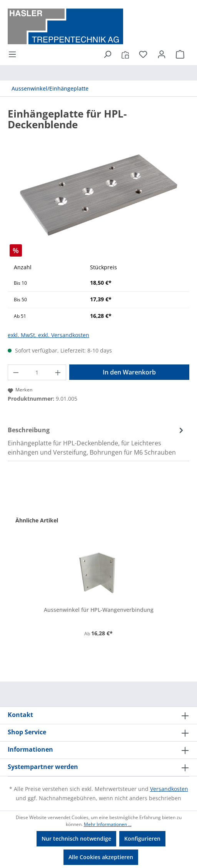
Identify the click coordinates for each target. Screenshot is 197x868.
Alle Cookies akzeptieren (101, 857)
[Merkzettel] (143, 54)
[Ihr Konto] (162, 54)
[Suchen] (107, 54)
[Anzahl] (37, 372)
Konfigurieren (142, 839)
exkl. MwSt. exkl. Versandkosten (48, 335)
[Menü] (15, 54)
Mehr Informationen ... (108, 824)
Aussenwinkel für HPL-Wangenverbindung (99, 610)
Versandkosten (169, 789)
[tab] (97, 441)
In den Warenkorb (129, 372)
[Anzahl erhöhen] (58, 372)
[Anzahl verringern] (16, 372)
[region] (98, 195)
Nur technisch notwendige (76, 839)
